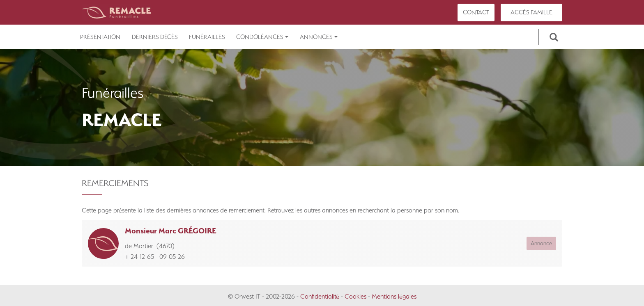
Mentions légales (394, 296)
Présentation (100, 37)
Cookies (355, 296)
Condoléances (262, 37)
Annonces (319, 37)
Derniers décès (155, 37)
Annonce (541, 243)
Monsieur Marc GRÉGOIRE (171, 231)
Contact (476, 12)
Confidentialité (320, 296)
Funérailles (207, 37)
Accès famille (531, 12)
